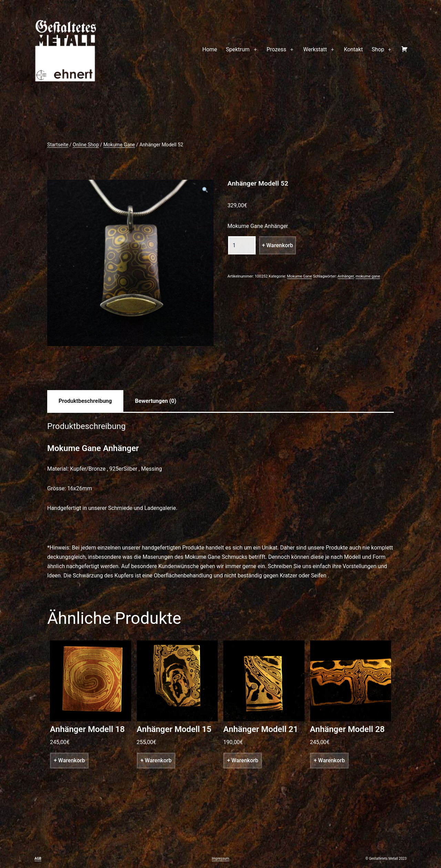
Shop (378, 49)
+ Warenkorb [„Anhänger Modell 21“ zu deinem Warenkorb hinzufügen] (243, 760)
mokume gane (368, 276)
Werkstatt (315, 49)
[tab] (85, 401)
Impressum (220, 859)
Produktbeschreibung (85, 401)
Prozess (276, 49)
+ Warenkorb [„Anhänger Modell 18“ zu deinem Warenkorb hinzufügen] (69, 760)
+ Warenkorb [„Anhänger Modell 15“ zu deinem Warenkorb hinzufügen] (156, 760)
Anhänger (346, 276)
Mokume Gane (119, 145)
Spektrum (238, 49)
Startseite (58, 145)
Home (210, 49)
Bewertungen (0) (156, 401)
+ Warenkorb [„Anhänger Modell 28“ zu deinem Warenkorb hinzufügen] (329, 760)
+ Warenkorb (277, 245)
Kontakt (353, 49)
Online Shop (86, 145)
